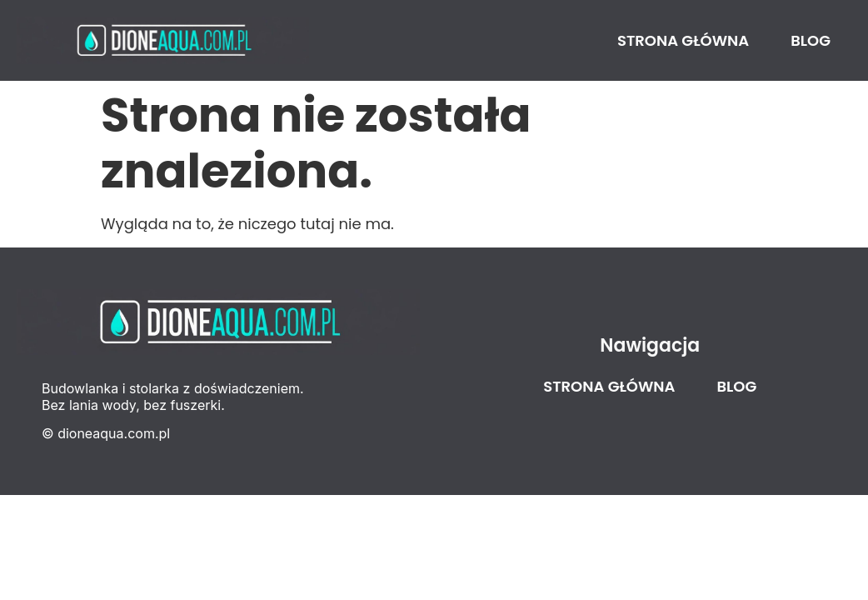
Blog (811, 40)
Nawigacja (650, 345)
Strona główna (683, 40)
